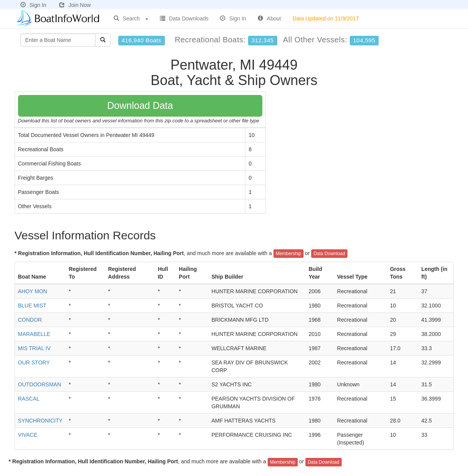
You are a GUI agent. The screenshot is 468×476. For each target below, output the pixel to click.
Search (131, 18)
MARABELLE (34, 334)
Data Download (329, 254)
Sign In (34, 5)
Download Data (140, 105)
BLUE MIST (32, 306)
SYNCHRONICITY (40, 421)
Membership (289, 254)
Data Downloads (184, 18)
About (269, 18)
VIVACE (28, 435)
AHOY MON (33, 291)
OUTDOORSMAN (40, 384)
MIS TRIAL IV (34, 348)
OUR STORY (34, 362)
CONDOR (30, 320)
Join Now (75, 5)
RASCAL (29, 399)
